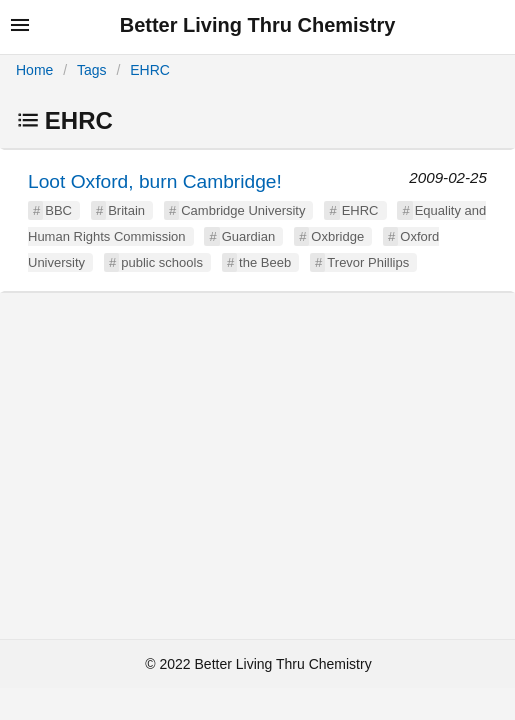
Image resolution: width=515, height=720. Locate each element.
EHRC (150, 70)
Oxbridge (337, 236)
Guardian (248, 236)
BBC (58, 210)
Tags (92, 70)
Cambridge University (243, 210)
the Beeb (265, 262)
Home (34, 70)
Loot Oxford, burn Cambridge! (155, 181)
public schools (162, 262)
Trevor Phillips (368, 262)
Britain (126, 210)
